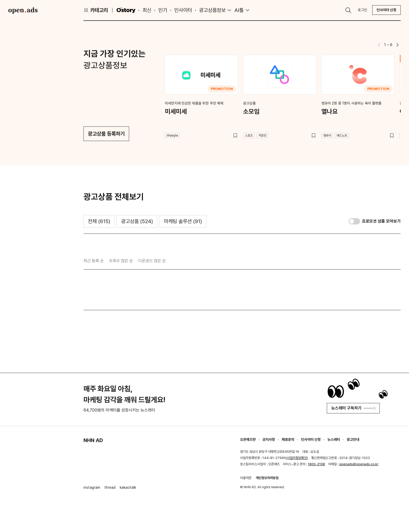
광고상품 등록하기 (106, 134)
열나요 (330, 111)
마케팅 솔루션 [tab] (183, 221)
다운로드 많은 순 (152, 261)
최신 (147, 10)
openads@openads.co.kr (359, 464)
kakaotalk (128, 487)
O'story (126, 10)
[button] (398, 45)
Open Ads (23, 10)
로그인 (362, 10)
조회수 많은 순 (121, 261)
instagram (92, 487)
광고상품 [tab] (137, 221)
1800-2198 (316, 464)
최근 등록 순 (94, 261)
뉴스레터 (334, 439)
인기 (163, 10)
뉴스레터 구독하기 (353, 408)
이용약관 (246, 478)
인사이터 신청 (386, 10)
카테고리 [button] (96, 10)
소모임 (251, 111)
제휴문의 (288, 439)
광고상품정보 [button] (212, 10)
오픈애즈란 (248, 439)
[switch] (354, 221)
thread (110, 487)
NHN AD (93, 440)
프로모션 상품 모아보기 (381, 221)
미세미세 (176, 111)
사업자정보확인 (297, 458)
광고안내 (353, 439)
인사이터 (183, 10)
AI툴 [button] (239, 10)
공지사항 (269, 439)
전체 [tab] (99, 221)
